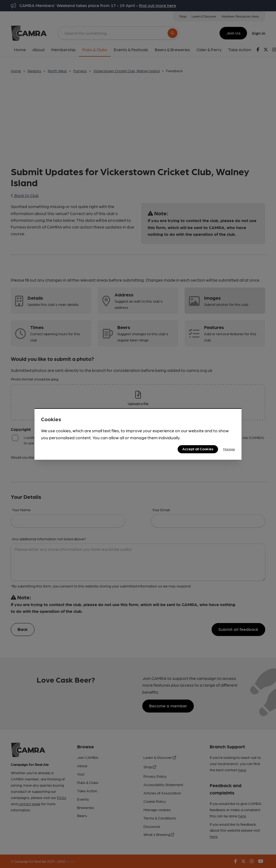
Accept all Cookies (198, 449)
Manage (229, 449)
